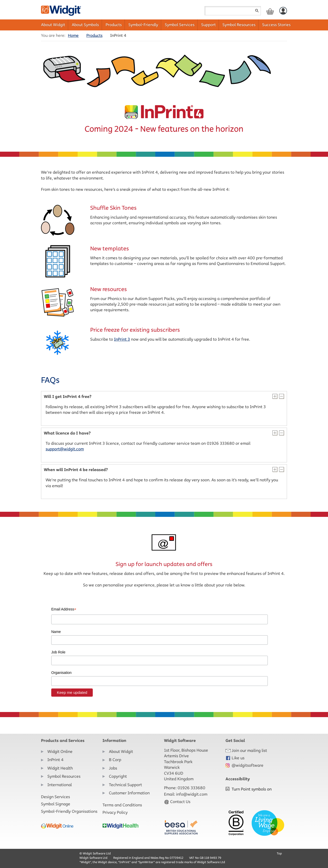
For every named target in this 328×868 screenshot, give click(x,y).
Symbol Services (180, 25)
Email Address (64, 610)
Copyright (118, 776)
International (60, 785)
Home (73, 35)
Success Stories (276, 25)
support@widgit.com (65, 449)
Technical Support (125, 785)
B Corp (115, 760)
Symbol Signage (56, 804)
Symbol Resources (239, 25)
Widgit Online (60, 752)
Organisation (61, 673)
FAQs (50, 380)
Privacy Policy (115, 812)
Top (279, 853)
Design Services (55, 797)
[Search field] (233, 11)
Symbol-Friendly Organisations (69, 811)
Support (208, 25)
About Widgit (53, 25)
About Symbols (85, 25)
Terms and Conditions (122, 805)
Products (114, 25)
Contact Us (177, 802)
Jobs (113, 768)
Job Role (58, 652)
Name (56, 632)
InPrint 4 (55, 760)
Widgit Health (60, 768)
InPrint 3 (122, 339)
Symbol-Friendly (143, 25)
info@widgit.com (192, 794)
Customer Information (129, 793)
